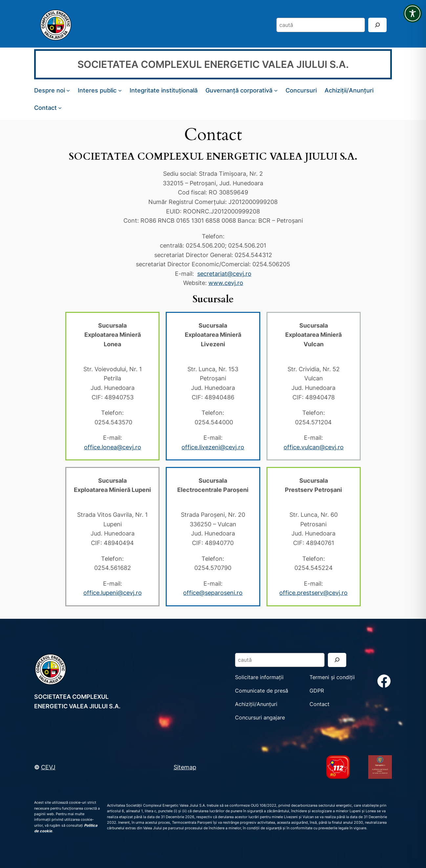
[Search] (377, 25)
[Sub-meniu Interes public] (120, 90)
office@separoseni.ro (213, 593)
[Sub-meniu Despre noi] (68, 90)
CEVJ (48, 767)
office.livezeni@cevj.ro (213, 447)
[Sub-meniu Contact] (60, 107)
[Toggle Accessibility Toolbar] (413, 13)
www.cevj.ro (226, 283)
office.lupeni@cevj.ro (113, 593)
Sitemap (185, 767)
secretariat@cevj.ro (224, 273)
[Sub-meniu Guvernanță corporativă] (276, 90)
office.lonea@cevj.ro (113, 447)
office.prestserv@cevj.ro (313, 593)
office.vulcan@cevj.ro (314, 447)
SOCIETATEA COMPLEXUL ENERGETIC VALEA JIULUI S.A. (213, 64)
